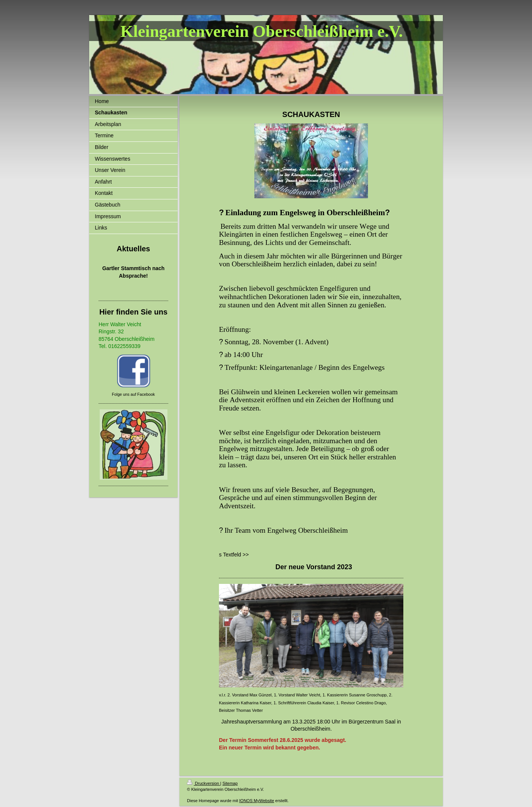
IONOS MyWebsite (257, 801)
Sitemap (230, 783)
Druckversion (204, 783)
